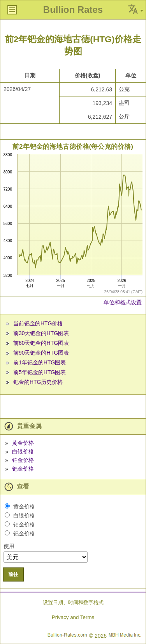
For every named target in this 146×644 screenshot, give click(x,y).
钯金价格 (23, 469)
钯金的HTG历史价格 (38, 382)
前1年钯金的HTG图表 (40, 362)
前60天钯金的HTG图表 (41, 343)
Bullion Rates (73, 10)
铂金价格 (23, 460)
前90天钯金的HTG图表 (41, 353)
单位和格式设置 (123, 302)
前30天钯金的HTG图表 (41, 333)
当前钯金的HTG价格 (38, 323)
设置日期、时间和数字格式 (73, 602)
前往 (13, 574)
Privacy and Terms (73, 617)
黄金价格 (23, 443)
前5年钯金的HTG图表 (40, 372)
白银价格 (23, 451)
